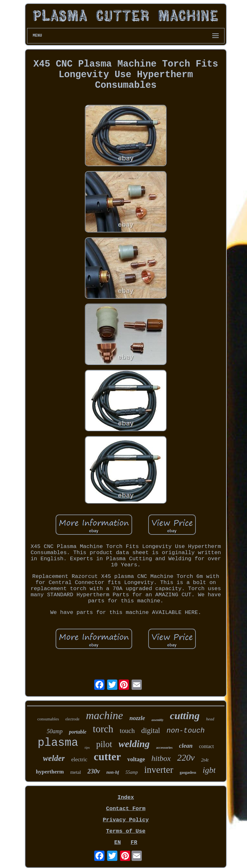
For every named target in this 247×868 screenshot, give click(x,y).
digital (151, 731)
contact (206, 746)
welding (134, 744)
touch (127, 731)
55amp (132, 772)
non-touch (186, 731)
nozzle (137, 718)
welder (54, 758)
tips (87, 747)
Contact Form (126, 809)
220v (186, 758)
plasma (58, 743)
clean (186, 746)
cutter (107, 757)
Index (126, 797)
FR (134, 842)
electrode (72, 719)
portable (78, 732)
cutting (185, 716)
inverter (159, 770)
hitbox (161, 758)
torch (103, 729)
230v (94, 771)
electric (79, 759)
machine (104, 715)
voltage (136, 759)
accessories (164, 747)
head (210, 719)
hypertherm (50, 772)
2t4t (205, 760)
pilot (104, 744)
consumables (48, 719)
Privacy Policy (126, 820)
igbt (209, 770)
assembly (157, 720)
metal (75, 772)
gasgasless (188, 772)
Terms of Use (126, 831)
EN (117, 842)
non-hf (113, 772)
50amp (55, 731)
